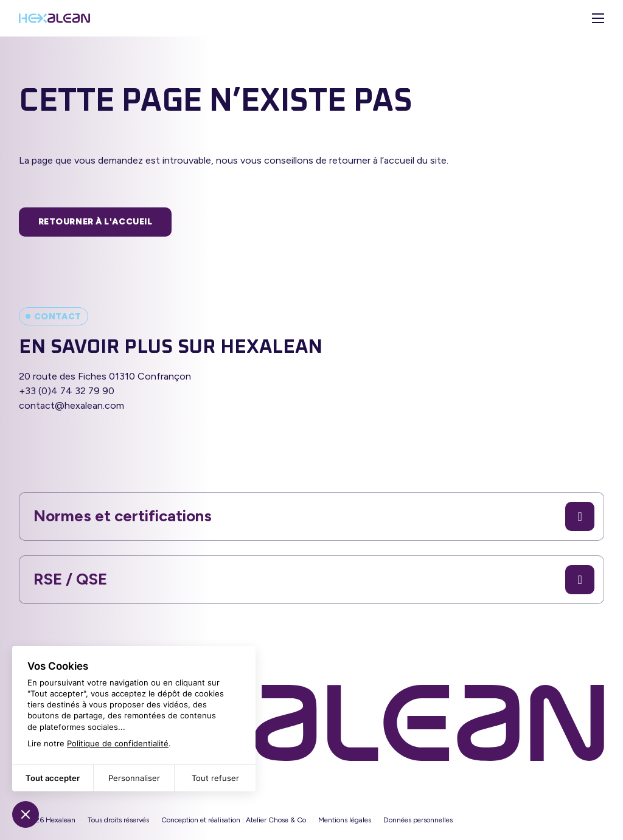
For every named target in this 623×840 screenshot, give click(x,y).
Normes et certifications (314, 516)
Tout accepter (53, 778)
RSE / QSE (314, 580)
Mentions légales (345, 820)
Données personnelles (418, 820)
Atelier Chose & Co (276, 820)
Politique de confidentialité (118, 743)
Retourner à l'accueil (96, 222)
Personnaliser (134, 778)
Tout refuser (215, 778)
